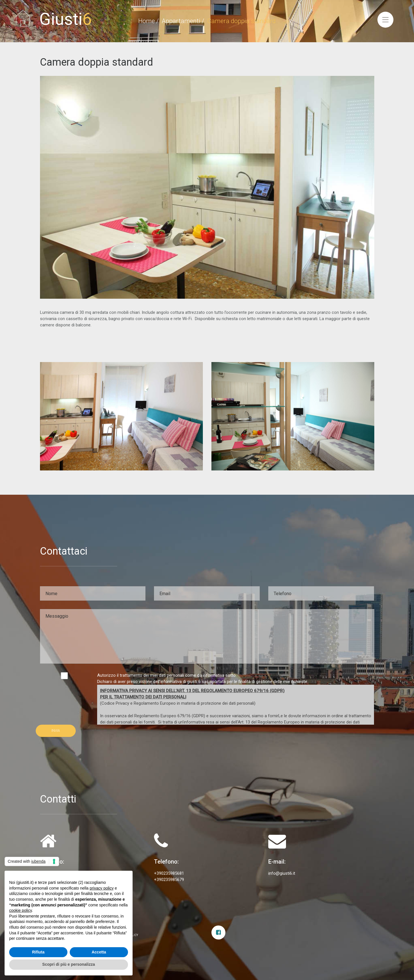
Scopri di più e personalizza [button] (69, 964)
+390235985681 (169, 873)
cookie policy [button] (20, 910)
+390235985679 (169, 880)
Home (147, 21)
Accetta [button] (99, 952)
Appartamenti (181, 21)
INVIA (56, 731)
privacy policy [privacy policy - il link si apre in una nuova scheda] (102, 888)
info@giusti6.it (282, 873)
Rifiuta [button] (38, 952)
